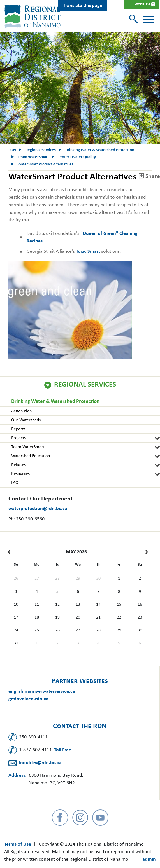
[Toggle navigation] (149, 20)
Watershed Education (31, 456)
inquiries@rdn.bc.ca (40, 763)
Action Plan (21, 411)
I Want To (141, 4)
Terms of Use (18, 844)
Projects (18, 438)
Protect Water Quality (77, 157)
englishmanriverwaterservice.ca (42, 692)
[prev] (11, 552)
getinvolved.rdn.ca (28, 699)
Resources (20, 474)
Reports (18, 429)
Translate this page (83, 6)
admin (149, 859)
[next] (145, 552)
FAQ (15, 483)
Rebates (18, 465)
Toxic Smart (88, 251)
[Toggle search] (134, 19)
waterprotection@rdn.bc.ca (38, 509)
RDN (12, 150)
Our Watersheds (26, 420)
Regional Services (85, 385)
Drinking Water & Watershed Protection (55, 402)
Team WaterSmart (28, 447)
